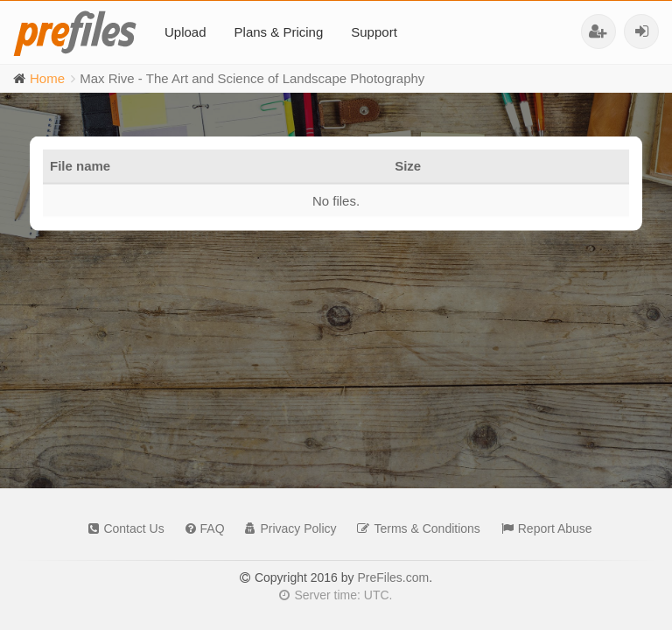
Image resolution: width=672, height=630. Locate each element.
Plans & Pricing (279, 32)
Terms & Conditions (414, 528)
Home (47, 78)
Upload (185, 32)
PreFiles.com (393, 577)
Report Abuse (542, 528)
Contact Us (122, 528)
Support (374, 32)
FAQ (201, 528)
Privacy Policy (286, 528)
